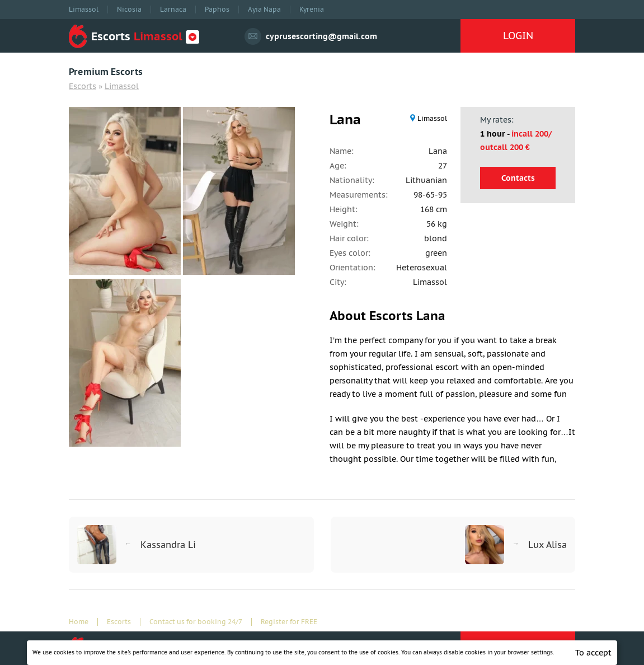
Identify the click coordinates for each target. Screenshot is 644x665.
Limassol (84, 10)
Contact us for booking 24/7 (196, 622)
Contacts (518, 178)
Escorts (83, 86)
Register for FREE (289, 622)
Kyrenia (312, 10)
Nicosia (129, 10)
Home (79, 622)
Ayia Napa (264, 10)
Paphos (217, 10)
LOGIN (518, 36)
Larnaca (173, 10)
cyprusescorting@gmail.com (321, 36)
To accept (593, 653)
